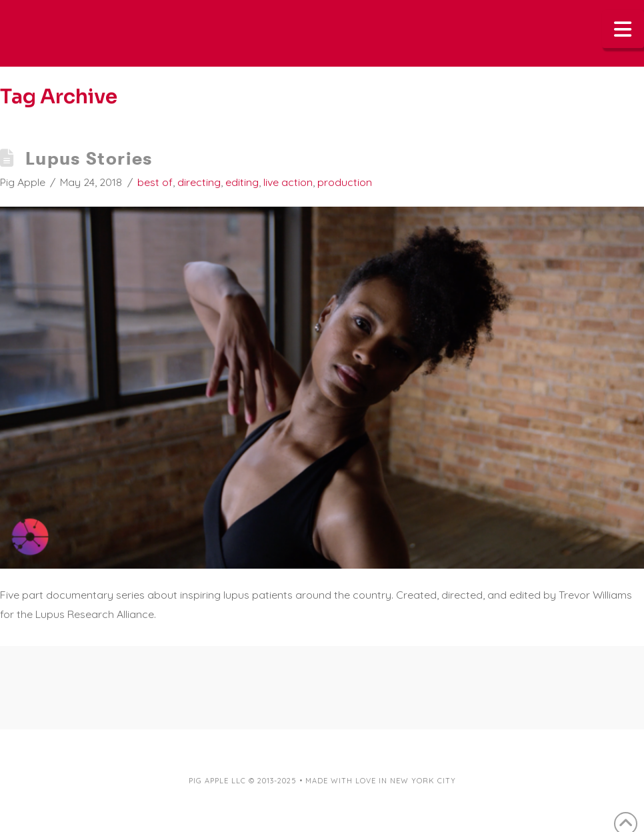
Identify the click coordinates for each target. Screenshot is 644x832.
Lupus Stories (89, 158)
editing (242, 182)
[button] (623, 29)
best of (155, 182)
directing (199, 182)
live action (288, 182)
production (345, 182)
